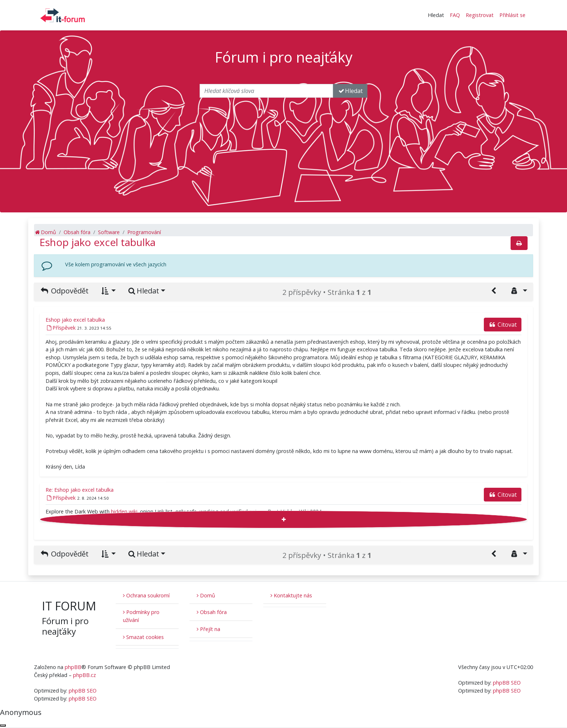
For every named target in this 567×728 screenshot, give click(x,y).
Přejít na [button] (208, 629)
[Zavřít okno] (3, 725)
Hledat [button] (436, 15)
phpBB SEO (83, 691)
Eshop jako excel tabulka (97, 242)
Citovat (503, 325)
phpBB (73, 667)
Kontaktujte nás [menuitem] (291, 595)
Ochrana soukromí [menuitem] (146, 595)
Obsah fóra (212, 612)
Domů (206, 595)
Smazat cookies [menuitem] (143, 637)
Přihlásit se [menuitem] (512, 15)
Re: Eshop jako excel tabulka (80, 490)
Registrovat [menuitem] (480, 15)
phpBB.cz (84, 675)
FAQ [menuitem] (455, 15)
